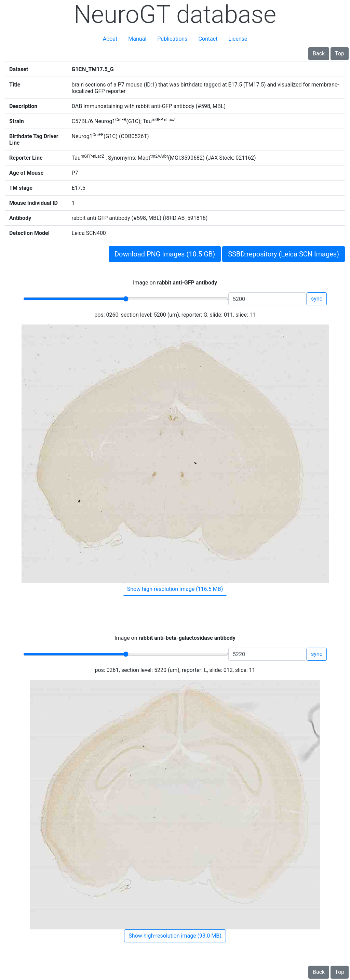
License (238, 39)
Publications (172, 39)
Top (340, 54)
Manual (137, 39)
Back (319, 54)
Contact (208, 39)
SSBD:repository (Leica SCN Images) (284, 254)
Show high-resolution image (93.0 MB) (175, 936)
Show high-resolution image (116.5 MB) (175, 589)
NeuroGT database (175, 15)
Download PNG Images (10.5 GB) (165, 254)
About (110, 39)
